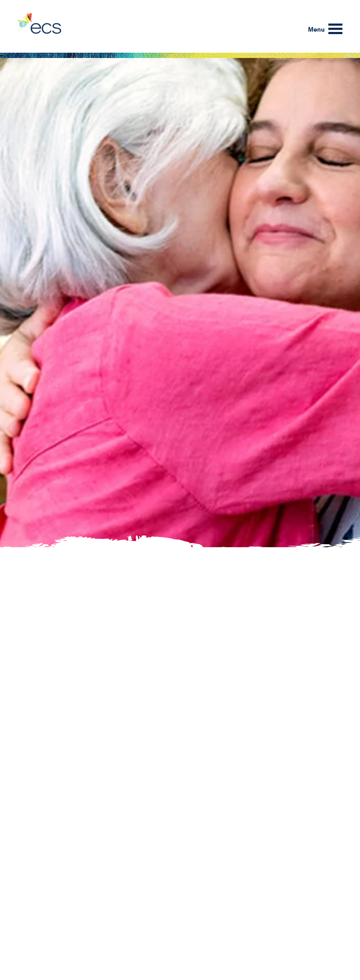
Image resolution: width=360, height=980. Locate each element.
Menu (316, 29)
